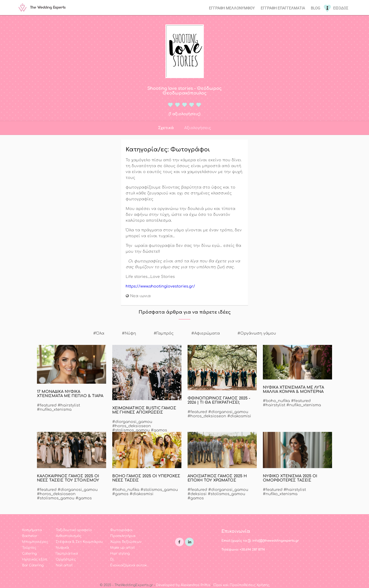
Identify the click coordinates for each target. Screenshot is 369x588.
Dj (112, 559)
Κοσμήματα (32, 530)
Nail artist (64, 565)
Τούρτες (29, 548)
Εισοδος (341, 8)
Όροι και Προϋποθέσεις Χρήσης (241, 585)
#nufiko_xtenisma (54, 410)
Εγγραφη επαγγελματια (283, 8)
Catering (29, 554)
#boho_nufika (276, 401)
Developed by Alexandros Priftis (183, 585)
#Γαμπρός (164, 333)
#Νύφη (129, 333)
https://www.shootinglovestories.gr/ (160, 286)
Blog (316, 8)
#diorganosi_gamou (132, 422)
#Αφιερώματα (206, 333)
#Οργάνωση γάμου (257, 333)
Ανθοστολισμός (69, 536)
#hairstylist (69, 405)
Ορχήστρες (66, 559)
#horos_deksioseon (132, 426)
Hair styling (120, 554)
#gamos (159, 430)
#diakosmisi (239, 416)
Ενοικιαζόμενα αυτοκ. (129, 565)
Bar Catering (33, 565)
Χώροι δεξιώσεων (126, 542)
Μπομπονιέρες (35, 542)
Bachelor (30, 536)
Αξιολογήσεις (198, 128)
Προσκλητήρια (123, 536)
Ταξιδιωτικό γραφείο (74, 530)
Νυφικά (62, 548)
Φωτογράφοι (121, 530)
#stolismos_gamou (131, 430)
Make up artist (122, 548)
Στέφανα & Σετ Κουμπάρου (79, 542)
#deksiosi (197, 494)
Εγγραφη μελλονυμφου (232, 8)
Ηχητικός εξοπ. (35, 559)
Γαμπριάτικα (67, 554)
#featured (47, 405)
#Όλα (99, 333)
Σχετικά (166, 128)
